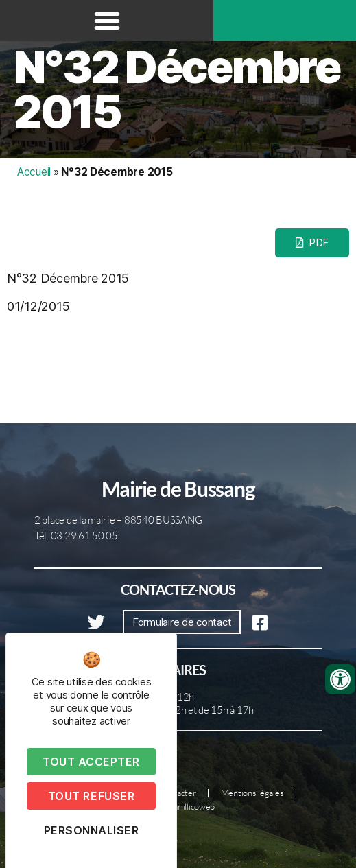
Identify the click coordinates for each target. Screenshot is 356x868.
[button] (107, 21)
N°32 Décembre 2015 (177, 89)
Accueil (34, 172)
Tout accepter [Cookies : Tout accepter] (91, 762)
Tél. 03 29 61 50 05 (76, 536)
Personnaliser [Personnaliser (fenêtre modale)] (92, 830)
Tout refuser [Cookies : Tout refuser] (91, 796)
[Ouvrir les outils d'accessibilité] (340, 679)
